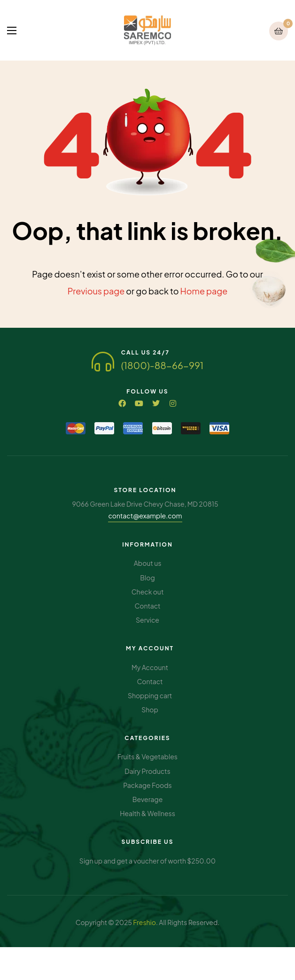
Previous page (96, 291)
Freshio (144, 922)
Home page (204, 291)
